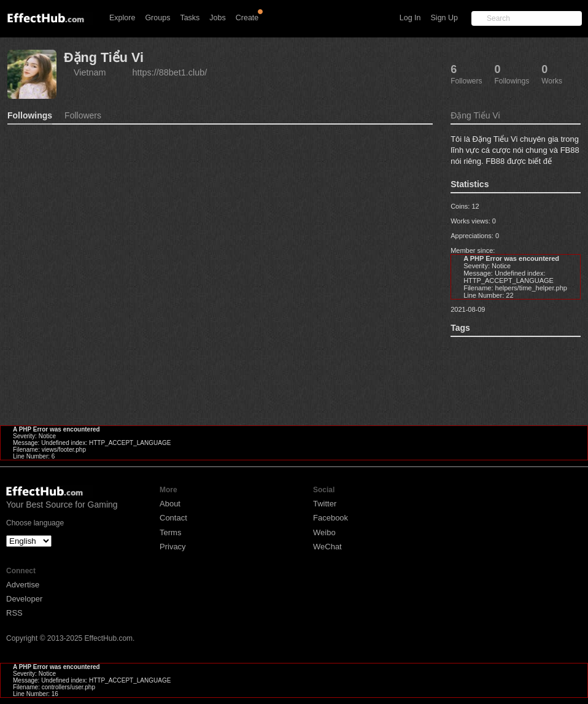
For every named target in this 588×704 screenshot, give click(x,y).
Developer (24, 599)
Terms (170, 532)
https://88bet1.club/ (170, 72)
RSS (14, 613)
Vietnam (90, 72)
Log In (410, 18)
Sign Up (444, 18)
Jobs (217, 18)
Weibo (324, 532)
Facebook (331, 518)
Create (247, 18)
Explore (122, 18)
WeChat (327, 547)
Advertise (23, 585)
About (170, 504)
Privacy (173, 547)
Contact (173, 518)
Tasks (190, 18)
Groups (157, 18)
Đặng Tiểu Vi (104, 57)
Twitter (325, 504)
